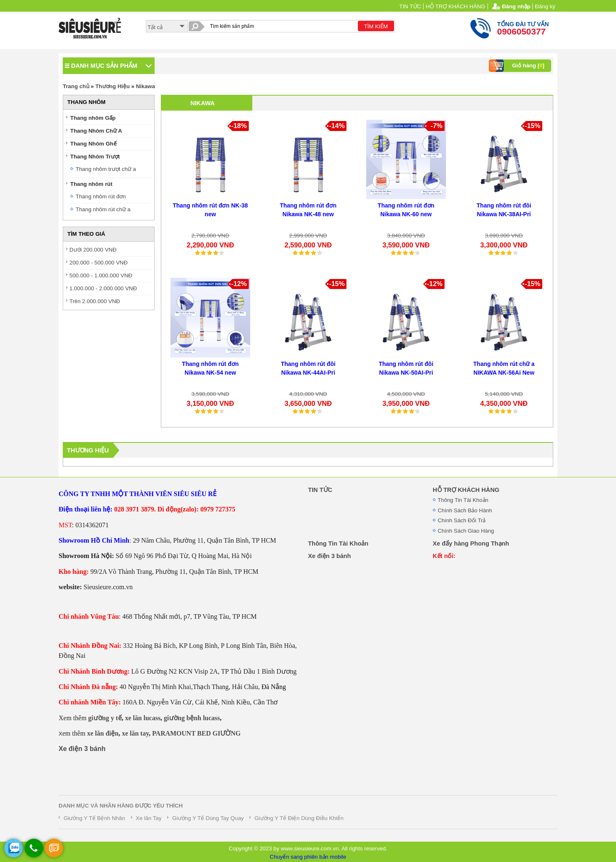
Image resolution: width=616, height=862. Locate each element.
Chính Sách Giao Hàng (466, 531)
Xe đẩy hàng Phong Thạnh (471, 543)
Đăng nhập (516, 6)
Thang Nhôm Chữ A (96, 131)
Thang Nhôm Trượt (95, 157)
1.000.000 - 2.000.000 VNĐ (103, 288)
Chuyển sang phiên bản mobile (308, 857)
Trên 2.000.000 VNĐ (95, 301)
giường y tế (105, 718)
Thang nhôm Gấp (93, 118)
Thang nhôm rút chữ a (103, 209)
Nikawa (145, 86)
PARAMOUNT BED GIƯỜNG (196, 733)
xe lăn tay (135, 733)
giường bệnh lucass (192, 718)
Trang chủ (76, 86)
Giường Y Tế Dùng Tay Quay (208, 818)
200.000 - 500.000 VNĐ (99, 263)
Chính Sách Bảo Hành (465, 510)
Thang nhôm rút (91, 184)
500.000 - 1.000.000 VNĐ (101, 275)
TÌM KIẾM (376, 26)
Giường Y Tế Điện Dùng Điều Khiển (299, 818)
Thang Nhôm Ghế (94, 144)
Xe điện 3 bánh (82, 749)
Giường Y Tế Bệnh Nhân (94, 818)
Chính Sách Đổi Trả (462, 520)
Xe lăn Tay (149, 818)
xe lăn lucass (143, 718)
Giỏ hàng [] (518, 66)
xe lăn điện (103, 733)
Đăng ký (545, 6)
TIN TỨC (410, 6)
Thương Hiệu (112, 86)
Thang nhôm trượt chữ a (106, 169)
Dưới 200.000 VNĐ (93, 250)
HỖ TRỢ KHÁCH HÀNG (455, 6)
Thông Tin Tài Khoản (463, 500)
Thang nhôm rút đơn (101, 196)
